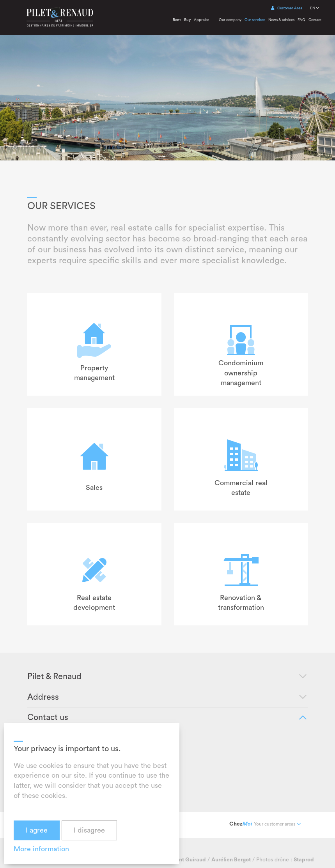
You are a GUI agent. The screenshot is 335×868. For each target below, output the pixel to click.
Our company (230, 20)
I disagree (89, 830)
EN (315, 8)
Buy (187, 20)
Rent (177, 20)
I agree (37, 830)
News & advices (281, 20)
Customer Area (287, 8)
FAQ (301, 20)
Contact (315, 20)
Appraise (201, 20)
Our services (255, 20)
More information (41, 849)
